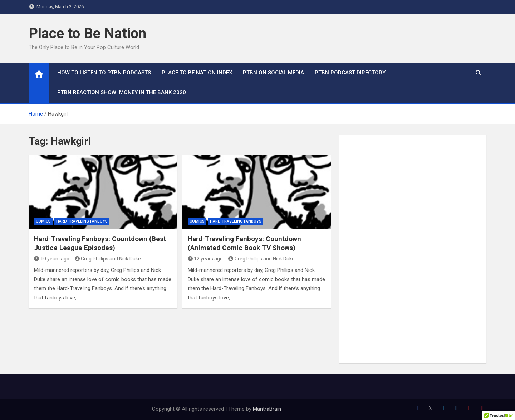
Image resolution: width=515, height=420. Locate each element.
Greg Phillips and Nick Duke (108, 259)
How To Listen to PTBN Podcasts (104, 73)
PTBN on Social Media (273, 73)
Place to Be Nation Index (197, 73)
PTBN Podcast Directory (350, 73)
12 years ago (205, 259)
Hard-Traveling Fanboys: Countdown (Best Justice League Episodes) (100, 243)
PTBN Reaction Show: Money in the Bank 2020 (122, 92)
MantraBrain (267, 409)
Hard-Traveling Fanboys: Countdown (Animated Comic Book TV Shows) (244, 243)
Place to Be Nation (87, 33)
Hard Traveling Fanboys (82, 221)
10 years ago (52, 259)
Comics (43, 221)
